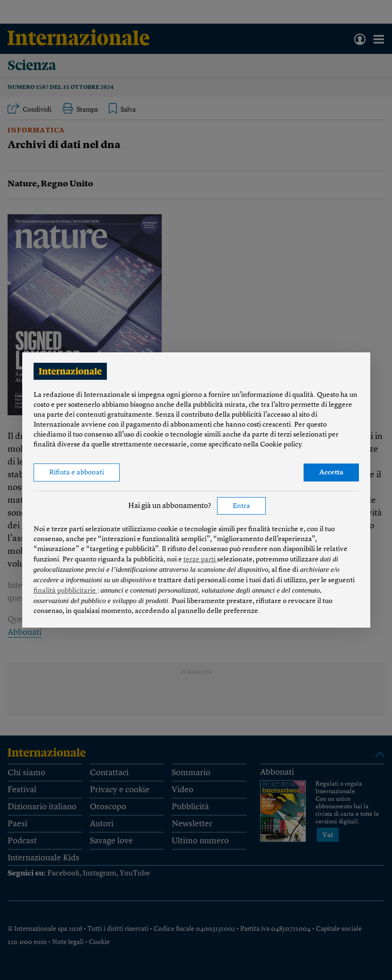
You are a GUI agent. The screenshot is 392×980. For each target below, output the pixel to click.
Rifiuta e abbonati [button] (77, 473)
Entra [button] (241, 506)
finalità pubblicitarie (65, 591)
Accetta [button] (331, 473)
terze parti (200, 560)
